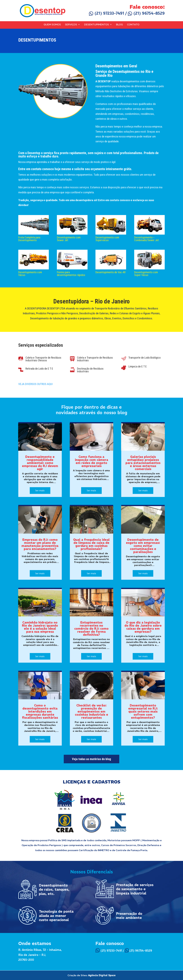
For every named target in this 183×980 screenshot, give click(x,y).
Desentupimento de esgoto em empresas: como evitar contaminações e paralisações (143, 546)
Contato (133, 25)
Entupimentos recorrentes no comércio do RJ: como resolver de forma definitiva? (91, 629)
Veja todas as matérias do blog (91, 759)
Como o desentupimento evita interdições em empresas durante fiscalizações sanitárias (40, 711)
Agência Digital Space (102, 975)
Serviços (71, 25)
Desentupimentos (97, 25)
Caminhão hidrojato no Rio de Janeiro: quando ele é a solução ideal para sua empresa (40, 627)
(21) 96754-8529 (146, 13)
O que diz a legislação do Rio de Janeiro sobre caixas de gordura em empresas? (143, 627)
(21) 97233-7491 (107, 13)
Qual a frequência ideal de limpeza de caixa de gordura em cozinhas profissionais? (91, 544)
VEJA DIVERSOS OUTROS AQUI (35, 384)
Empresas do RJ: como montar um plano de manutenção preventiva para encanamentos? (40, 544)
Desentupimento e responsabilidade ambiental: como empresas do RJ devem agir (40, 463)
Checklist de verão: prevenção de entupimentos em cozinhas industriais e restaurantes (91, 711)
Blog (119, 25)
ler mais (40, 490)
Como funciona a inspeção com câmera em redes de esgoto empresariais (91, 461)
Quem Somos (52, 25)
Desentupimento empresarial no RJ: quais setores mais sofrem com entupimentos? (143, 711)
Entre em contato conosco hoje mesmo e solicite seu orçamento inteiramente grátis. (75, 169)
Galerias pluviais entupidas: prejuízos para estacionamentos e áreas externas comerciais (143, 463)
